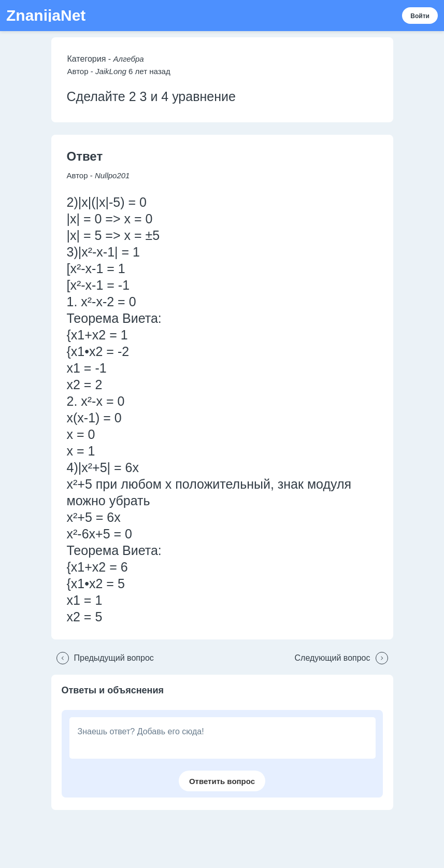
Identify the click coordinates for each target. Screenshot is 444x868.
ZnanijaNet (46, 16)
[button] (103, 658)
